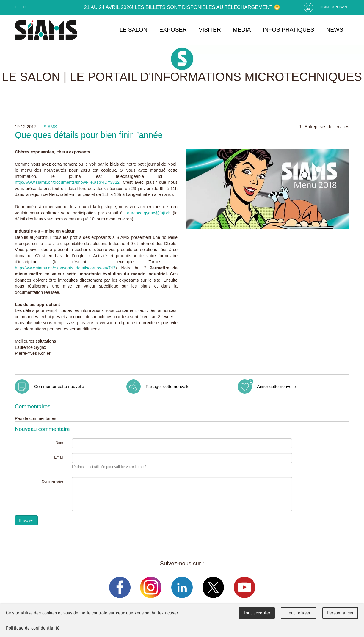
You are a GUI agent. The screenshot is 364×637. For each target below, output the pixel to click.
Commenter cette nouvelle (59, 387)
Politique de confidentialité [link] (33, 628)
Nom (59, 443)
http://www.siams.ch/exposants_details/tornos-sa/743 (65, 268)
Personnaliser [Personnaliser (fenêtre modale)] (340, 613)
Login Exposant (333, 7)
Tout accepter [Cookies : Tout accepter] (257, 613)
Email (59, 457)
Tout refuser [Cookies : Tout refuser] (299, 613)
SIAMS (50, 127)
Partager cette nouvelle (168, 387)
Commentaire (52, 481)
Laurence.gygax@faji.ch (148, 213)
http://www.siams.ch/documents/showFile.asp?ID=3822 (67, 182)
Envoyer (26, 520)
